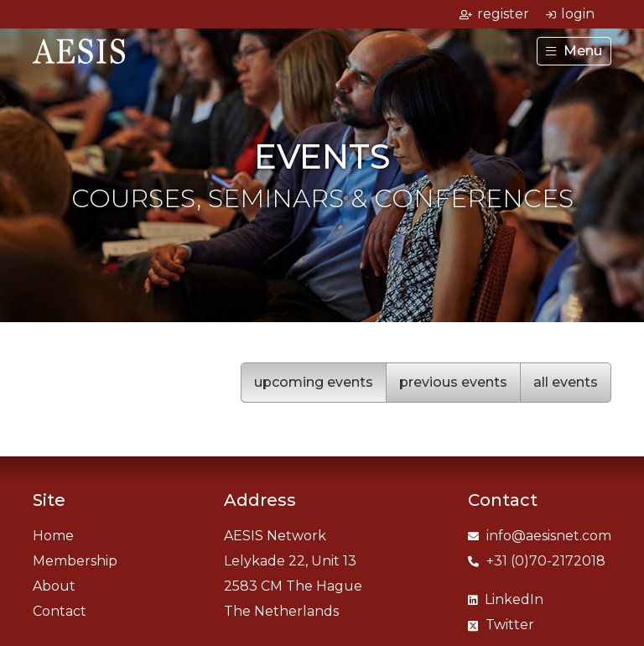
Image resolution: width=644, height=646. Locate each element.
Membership (75, 561)
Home (53, 536)
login (570, 14)
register (494, 14)
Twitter (501, 625)
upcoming (314, 382)
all (566, 382)
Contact (60, 611)
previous (453, 382)
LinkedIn (506, 599)
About (54, 586)
